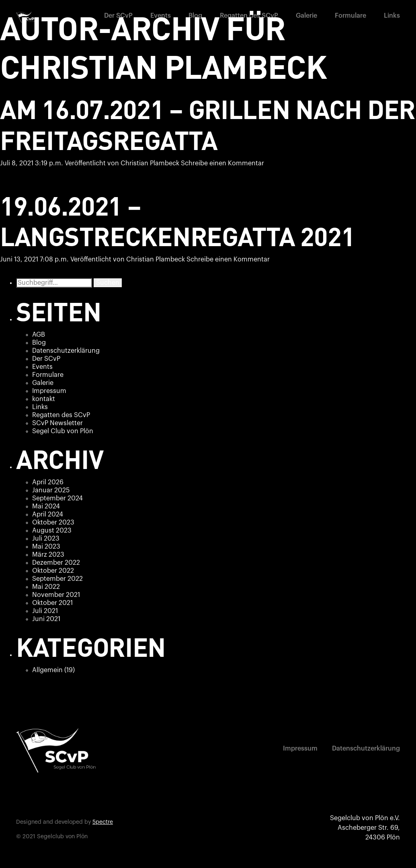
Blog (195, 16)
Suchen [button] (108, 283)
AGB (39, 335)
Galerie (306, 16)
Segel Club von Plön (63, 431)
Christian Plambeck (150, 163)
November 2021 (56, 595)
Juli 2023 (46, 539)
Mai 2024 (46, 506)
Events (161, 16)
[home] (26, 17)
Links (392, 16)
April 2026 (48, 482)
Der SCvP (118, 16)
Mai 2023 (46, 547)
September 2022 (57, 579)
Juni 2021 (46, 619)
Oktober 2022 (53, 571)
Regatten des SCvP (249, 16)
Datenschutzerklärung (66, 351)
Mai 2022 (46, 587)
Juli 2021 (45, 611)
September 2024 (57, 498)
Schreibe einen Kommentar (222, 163)
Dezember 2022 (56, 563)
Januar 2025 (51, 490)
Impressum (49, 391)
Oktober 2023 (53, 522)
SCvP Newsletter (57, 423)
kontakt (44, 399)
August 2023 (52, 531)
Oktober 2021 (52, 603)
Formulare (350, 16)
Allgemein (47, 670)
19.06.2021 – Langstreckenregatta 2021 (177, 221)
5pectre (103, 822)
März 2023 (48, 555)
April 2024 (48, 514)
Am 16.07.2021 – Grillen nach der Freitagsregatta (208, 124)
